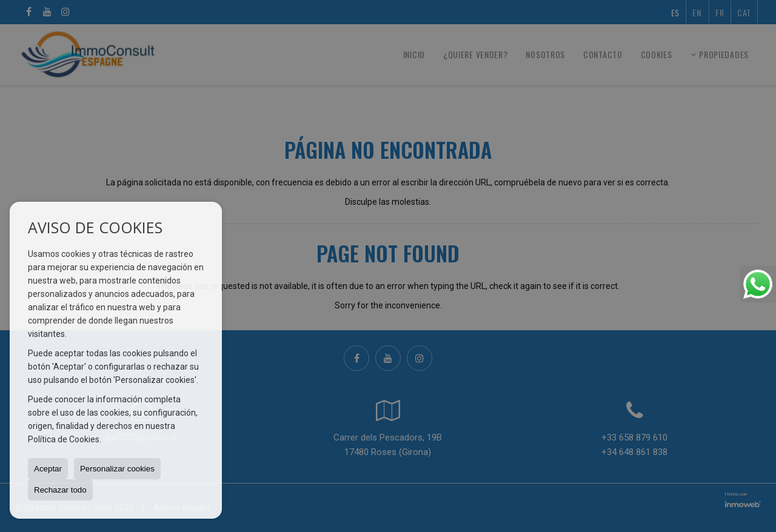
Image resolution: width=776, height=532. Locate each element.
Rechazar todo (60, 490)
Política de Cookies (64, 439)
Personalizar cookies (117, 469)
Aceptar (48, 469)
